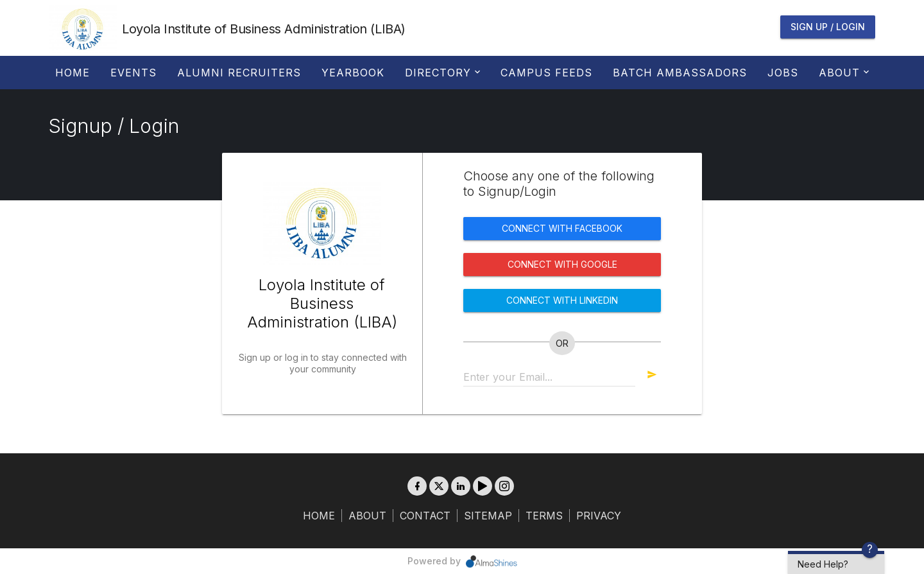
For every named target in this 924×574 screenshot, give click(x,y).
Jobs (783, 73)
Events (133, 73)
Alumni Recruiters (239, 73)
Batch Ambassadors (680, 73)
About (843, 73)
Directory (441, 73)
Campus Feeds (546, 73)
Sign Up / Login (828, 27)
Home (73, 73)
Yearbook (353, 73)
